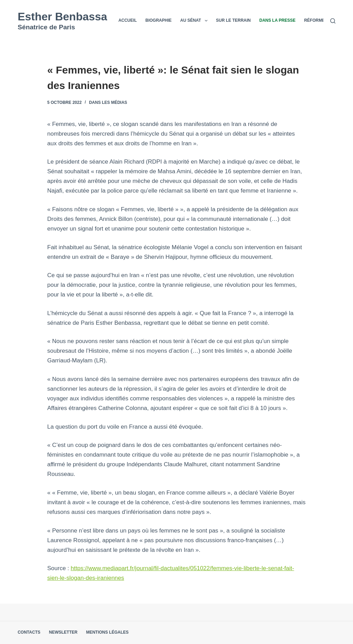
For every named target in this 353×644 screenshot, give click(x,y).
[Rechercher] (333, 21)
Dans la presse (277, 20)
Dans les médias (108, 103)
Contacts (29, 632)
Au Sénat (195, 21)
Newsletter (63, 632)
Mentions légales (107, 632)
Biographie (159, 20)
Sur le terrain (234, 20)
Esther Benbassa (62, 17)
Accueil (127, 20)
